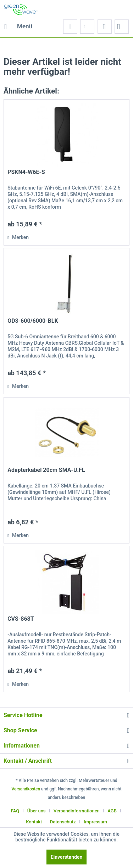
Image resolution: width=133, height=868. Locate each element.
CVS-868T (21, 619)
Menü (18, 25)
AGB (112, 811)
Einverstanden (67, 857)
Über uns (37, 811)
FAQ (15, 811)
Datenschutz (63, 822)
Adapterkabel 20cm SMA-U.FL (46, 470)
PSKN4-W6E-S (26, 172)
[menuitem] (18, 27)
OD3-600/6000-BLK (33, 321)
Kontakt (34, 822)
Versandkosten (26, 789)
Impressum (95, 822)
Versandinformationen (77, 811)
